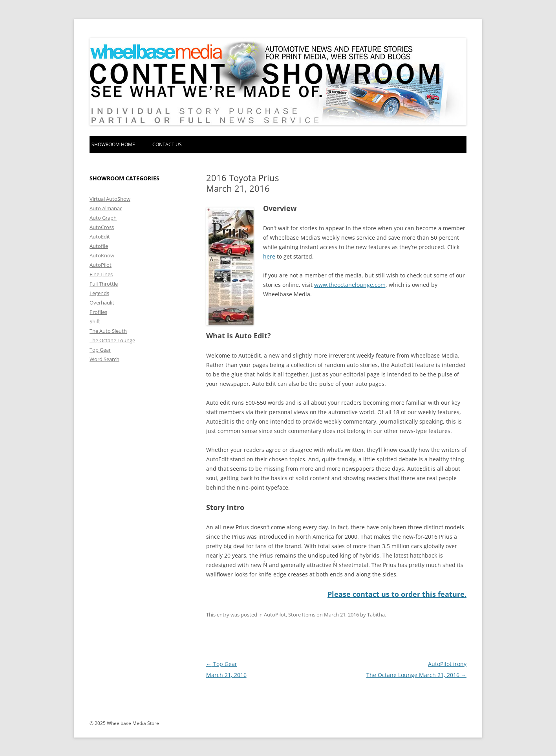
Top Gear (100, 350)
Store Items (302, 614)
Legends (99, 293)
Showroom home (113, 144)
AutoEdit (100, 237)
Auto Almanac (106, 208)
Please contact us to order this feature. (397, 594)
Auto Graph (103, 218)
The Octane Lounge (112, 340)
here (269, 256)
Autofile (99, 246)
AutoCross (102, 227)
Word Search (104, 359)
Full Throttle (104, 284)
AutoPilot (275, 614)
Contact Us (167, 144)
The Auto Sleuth (108, 331)
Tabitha (376, 614)
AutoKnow (102, 255)
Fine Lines (101, 274)
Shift (95, 321)
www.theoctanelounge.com (350, 285)
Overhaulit (102, 303)
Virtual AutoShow (110, 199)
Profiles (98, 312)
